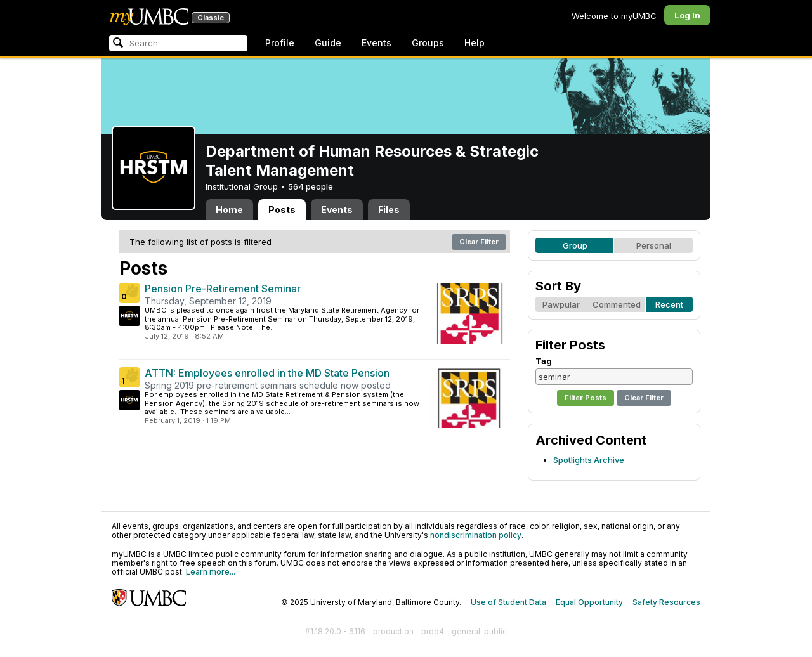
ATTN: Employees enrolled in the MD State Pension (267, 373)
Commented (617, 304)
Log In (687, 15)
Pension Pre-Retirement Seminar (223, 289)
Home (229, 210)
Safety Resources (666, 602)
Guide (328, 43)
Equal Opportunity (589, 602)
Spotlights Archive (589, 460)
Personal (654, 245)
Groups (428, 43)
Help (475, 43)
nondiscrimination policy (476, 535)
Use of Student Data (508, 602)
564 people (311, 186)
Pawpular (561, 304)
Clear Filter (479, 242)
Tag (544, 361)
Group (575, 245)
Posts (282, 210)
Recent (669, 304)
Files (389, 210)
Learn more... (211, 572)
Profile (280, 43)
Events (377, 43)
